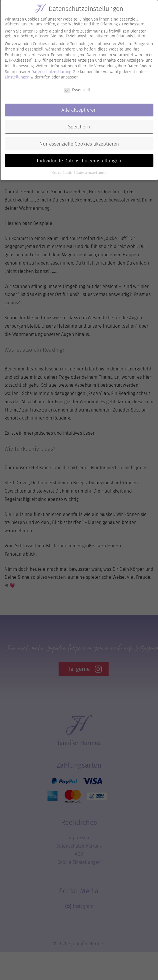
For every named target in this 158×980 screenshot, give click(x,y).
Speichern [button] (79, 123)
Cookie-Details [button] (63, 169)
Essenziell (77, 86)
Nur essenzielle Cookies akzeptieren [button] (79, 140)
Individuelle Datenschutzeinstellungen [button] (79, 157)
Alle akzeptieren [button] (79, 106)
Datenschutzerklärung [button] (91, 169)
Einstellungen (17, 73)
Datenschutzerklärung (51, 68)
